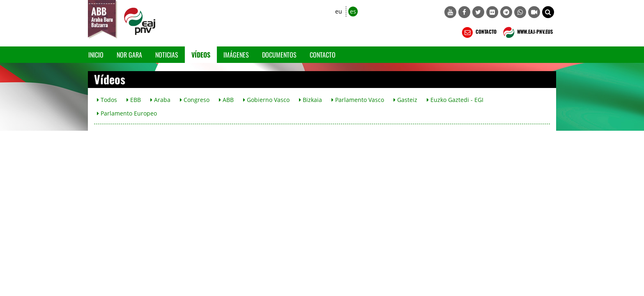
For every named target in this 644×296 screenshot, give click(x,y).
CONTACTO (478, 32)
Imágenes (236, 55)
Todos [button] (107, 100)
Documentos (279, 55)
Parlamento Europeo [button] (127, 113)
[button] (548, 12)
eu (339, 11)
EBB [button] (134, 100)
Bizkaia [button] (310, 100)
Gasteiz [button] (405, 100)
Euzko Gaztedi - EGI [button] (455, 100)
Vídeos (201, 55)
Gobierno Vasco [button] (266, 100)
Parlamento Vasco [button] (358, 100)
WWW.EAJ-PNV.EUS (527, 32)
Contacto (323, 55)
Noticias (167, 55)
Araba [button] (160, 100)
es (353, 11)
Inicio (96, 55)
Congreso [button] (195, 100)
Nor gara (129, 55)
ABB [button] (226, 100)
